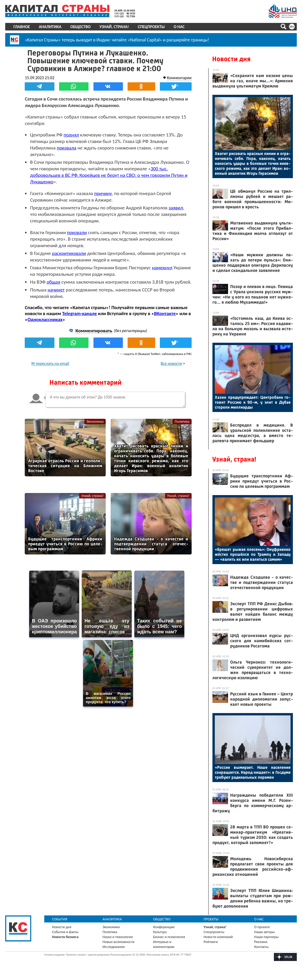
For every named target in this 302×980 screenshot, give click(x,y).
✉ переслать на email (50, 370)
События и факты (65, 932)
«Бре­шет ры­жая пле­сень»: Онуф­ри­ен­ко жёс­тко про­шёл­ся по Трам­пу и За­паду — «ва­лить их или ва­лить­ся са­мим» (253, 554)
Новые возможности (118, 942)
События (60, 919)
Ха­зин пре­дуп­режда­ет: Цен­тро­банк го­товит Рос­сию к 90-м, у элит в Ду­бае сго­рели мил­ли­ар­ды (253, 402)
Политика (182, 428)
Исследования (114, 947)
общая (54, 282)
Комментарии (179, 78)
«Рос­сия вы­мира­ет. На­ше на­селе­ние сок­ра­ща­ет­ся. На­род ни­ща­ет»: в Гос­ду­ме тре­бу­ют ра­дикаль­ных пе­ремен (253, 772)
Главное (22, 27)
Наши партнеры (266, 937)
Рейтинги (211, 942)
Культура (160, 932)
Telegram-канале (80, 320)
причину (103, 193)
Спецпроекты (152, 27)
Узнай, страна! (114, 27)
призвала (67, 148)
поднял (71, 135)
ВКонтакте (165, 320)
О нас (179, 27)
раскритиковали (69, 253)
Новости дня (231, 59)
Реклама (261, 942)
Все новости (171, 370)
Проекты (211, 919)
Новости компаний (218, 937)
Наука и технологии (118, 937)
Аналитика (50, 27)
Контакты (261, 947)
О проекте (262, 927)
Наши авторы (264, 932)
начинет (56, 296)
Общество (80, 27)
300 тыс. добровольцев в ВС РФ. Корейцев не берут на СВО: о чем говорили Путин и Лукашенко (109, 175)
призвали (77, 232)
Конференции (164, 927)
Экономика (95, 428)
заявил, (177, 208)
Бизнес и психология (169, 937)
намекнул (162, 268)
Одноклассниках (45, 326)
